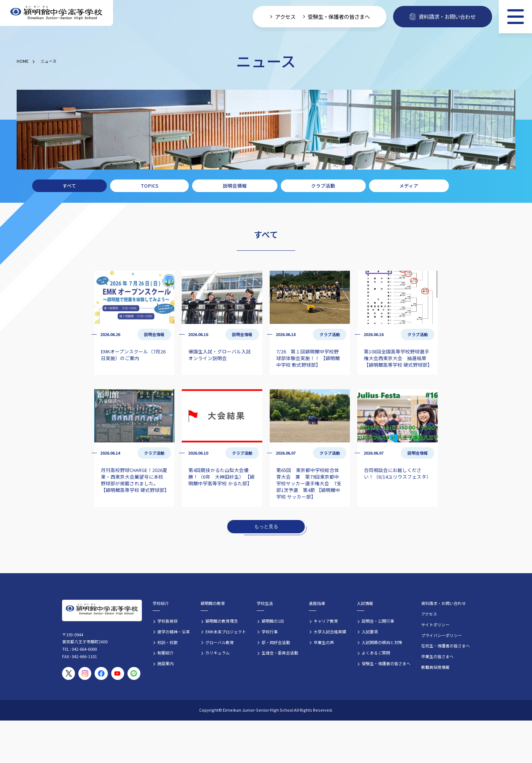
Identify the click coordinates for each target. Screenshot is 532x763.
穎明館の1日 (273, 621)
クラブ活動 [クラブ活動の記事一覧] (330, 334)
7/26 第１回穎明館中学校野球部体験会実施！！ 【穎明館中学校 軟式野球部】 (308, 358)
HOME (23, 61)
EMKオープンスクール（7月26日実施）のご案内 (133, 355)
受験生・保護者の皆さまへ (386, 663)
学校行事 (270, 632)
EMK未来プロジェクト (226, 632)
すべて (69, 186)
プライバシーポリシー (441, 635)
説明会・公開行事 (378, 621)
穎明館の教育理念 (222, 621)
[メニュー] (515, 17)
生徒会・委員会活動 (280, 653)
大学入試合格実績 (330, 632)
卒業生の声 (324, 642)
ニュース (49, 61)
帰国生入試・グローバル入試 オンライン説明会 (220, 355)
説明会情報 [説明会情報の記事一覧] (154, 334)
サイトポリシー (435, 625)
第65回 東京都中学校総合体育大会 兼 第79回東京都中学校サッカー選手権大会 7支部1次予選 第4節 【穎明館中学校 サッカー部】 (309, 483)
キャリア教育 (326, 621)
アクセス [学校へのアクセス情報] (285, 16)
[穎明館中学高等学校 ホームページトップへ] (57, 13)
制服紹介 (166, 653)
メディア (409, 186)
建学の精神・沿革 (174, 632)
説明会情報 (235, 186)
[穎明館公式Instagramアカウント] (85, 673)
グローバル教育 (220, 642)
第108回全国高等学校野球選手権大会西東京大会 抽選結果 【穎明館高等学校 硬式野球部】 (398, 358)
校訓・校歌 (168, 642)
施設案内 (166, 663)
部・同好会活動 (276, 642)
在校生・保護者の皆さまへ (446, 646)
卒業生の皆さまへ (437, 656)
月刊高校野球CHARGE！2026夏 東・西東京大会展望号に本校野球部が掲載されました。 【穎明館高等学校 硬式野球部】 (135, 480)
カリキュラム (218, 653)
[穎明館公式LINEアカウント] (134, 673)
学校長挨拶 (168, 621)
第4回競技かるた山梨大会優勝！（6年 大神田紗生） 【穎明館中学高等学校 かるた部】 (221, 477)
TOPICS (150, 186)
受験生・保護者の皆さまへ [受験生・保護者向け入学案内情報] (339, 16)
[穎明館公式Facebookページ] (101, 673)
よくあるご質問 (376, 653)
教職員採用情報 (435, 667)
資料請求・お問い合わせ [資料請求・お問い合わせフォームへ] (443, 16)
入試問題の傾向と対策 (382, 642)
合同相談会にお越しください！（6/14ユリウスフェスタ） (398, 473)
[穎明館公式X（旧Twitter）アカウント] (69, 673)
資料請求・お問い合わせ (444, 603)
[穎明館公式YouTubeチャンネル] (118, 673)
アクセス (429, 614)
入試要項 (370, 632)
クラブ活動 (323, 186)
